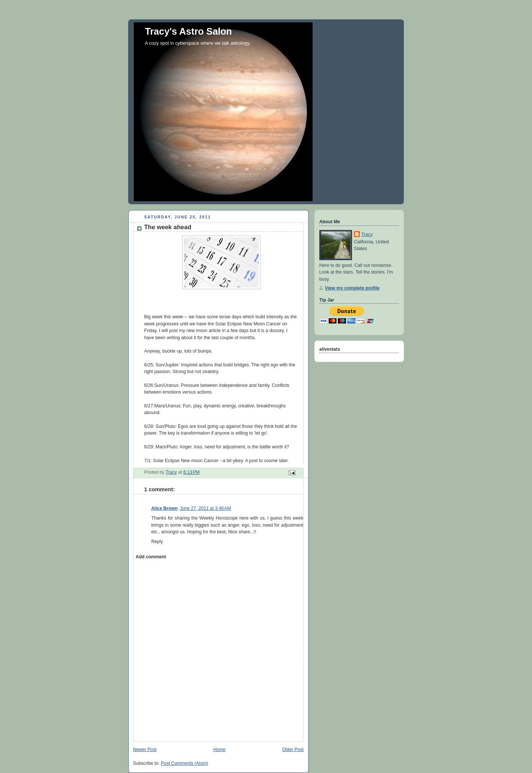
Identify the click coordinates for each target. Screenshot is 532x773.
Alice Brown (164, 508)
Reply (157, 542)
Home (219, 750)
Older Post (293, 750)
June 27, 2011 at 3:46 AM (206, 508)
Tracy (367, 234)
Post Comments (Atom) (185, 763)
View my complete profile (352, 288)
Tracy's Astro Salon (189, 31)
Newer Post (145, 750)
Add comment (151, 557)
